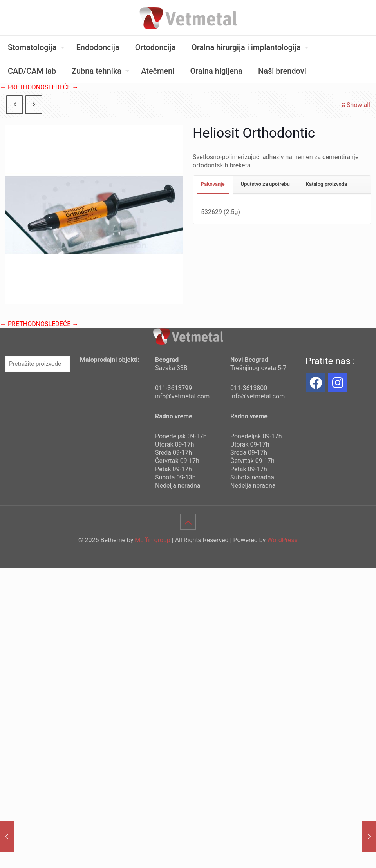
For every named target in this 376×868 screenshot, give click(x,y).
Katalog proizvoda (326, 184)
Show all (355, 105)
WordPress (282, 540)
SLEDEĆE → (61, 87)
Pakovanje (213, 184)
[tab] (213, 184)
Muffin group (152, 540)
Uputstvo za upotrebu (265, 184)
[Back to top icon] (188, 522)
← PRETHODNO (22, 87)
